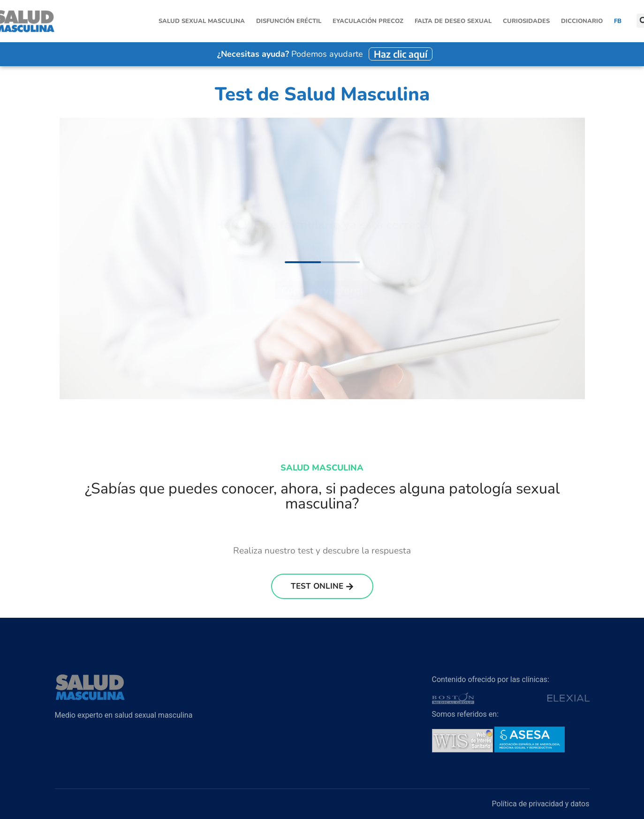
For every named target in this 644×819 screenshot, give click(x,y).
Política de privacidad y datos (541, 804)
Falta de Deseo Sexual (453, 21)
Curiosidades (526, 21)
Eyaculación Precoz (368, 21)
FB (618, 21)
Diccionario (582, 21)
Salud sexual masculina (202, 21)
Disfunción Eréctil (289, 21)
